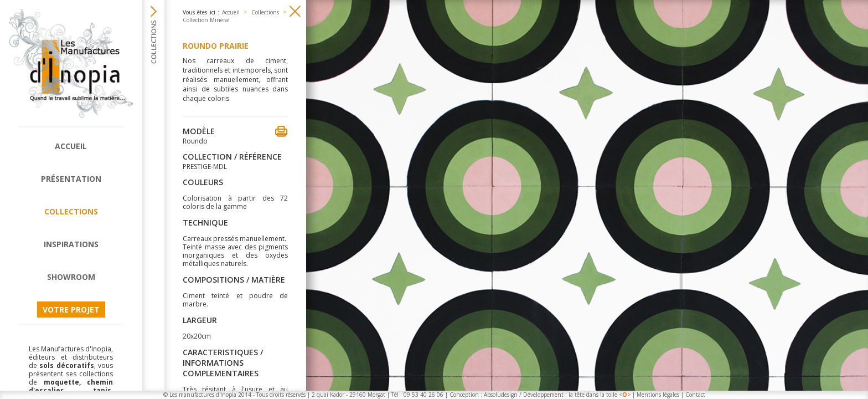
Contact (695, 395)
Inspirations (71, 244)
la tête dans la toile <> (600, 395)
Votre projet (71, 310)
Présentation (71, 179)
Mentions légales (658, 395)
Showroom (71, 277)
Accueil (71, 146)
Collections (71, 211)
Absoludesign (501, 395)
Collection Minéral (206, 20)
